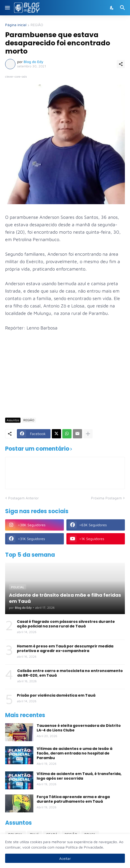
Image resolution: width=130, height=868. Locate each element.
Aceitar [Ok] (65, 858)
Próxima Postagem (106, 498)
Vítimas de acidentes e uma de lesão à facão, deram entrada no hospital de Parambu (74, 753)
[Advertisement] (68, 374)
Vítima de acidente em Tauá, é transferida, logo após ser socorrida (79, 776)
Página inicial (16, 25)
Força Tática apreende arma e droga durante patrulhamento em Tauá (73, 799)
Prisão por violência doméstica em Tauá (56, 695)
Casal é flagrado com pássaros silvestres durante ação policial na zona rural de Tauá (66, 624)
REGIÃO (37, 25)
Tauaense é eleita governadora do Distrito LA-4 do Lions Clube (79, 728)
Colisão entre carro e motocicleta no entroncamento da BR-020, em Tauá (70, 673)
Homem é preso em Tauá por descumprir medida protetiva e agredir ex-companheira (65, 648)
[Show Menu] (7, 8)
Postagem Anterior (23, 498)
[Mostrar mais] (88, 434)
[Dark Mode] (112, 8)
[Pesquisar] (123, 8)
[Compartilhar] (121, 64)
